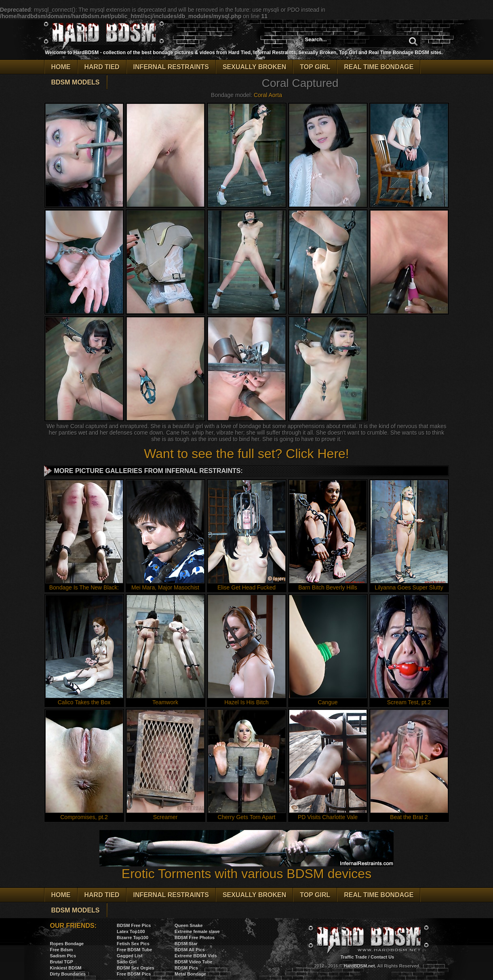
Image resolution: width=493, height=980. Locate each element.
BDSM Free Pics (134, 925)
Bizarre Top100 (133, 938)
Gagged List (130, 956)
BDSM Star (186, 944)
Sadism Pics (63, 956)
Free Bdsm (62, 950)
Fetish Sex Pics (133, 944)
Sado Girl (127, 962)
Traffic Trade (354, 957)
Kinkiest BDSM (66, 968)
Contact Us (382, 957)
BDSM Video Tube (194, 962)
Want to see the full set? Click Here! (246, 454)
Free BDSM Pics (134, 974)
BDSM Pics (186, 968)
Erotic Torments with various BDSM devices (247, 868)
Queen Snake (189, 925)
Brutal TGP (62, 962)
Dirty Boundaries (68, 974)
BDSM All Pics (190, 950)
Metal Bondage (190, 974)
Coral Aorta (268, 95)
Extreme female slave (197, 931)
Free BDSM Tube (134, 950)
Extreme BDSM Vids (196, 956)
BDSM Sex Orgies (136, 968)
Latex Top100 (131, 931)
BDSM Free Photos (195, 938)
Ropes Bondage (67, 944)
